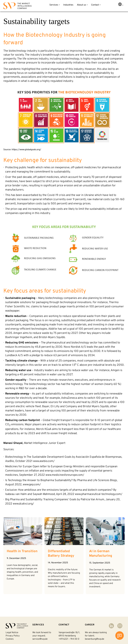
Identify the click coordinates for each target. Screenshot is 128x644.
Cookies (10, 639)
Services (54, 5)
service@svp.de (40, 639)
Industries (68, 5)
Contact (95, 5)
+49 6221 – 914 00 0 (69, 639)
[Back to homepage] (17, 6)
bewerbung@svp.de (95, 639)
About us (81, 5)
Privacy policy (13, 636)
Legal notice (12, 633)
